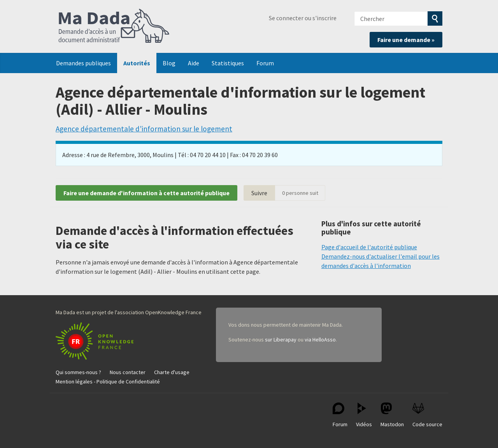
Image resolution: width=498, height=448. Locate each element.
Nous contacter (128, 372)
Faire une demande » (406, 40)
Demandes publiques (83, 63)
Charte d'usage (172, 372)
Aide (194, 63)
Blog (169, 63)
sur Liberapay (281, 339)
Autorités (137, 63)
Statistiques (228, 63)
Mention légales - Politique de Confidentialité (108, 381)
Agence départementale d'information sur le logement (144, 129)
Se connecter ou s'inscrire (303, 18)
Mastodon (392, 415)
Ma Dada (114, 26)
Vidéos (364, 415)
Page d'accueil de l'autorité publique (369, 247)
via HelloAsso (320, 339)
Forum (265, 63)
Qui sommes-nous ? (78, 372)
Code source (427, 415)
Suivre (259, 193)
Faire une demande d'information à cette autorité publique (146, 193)
